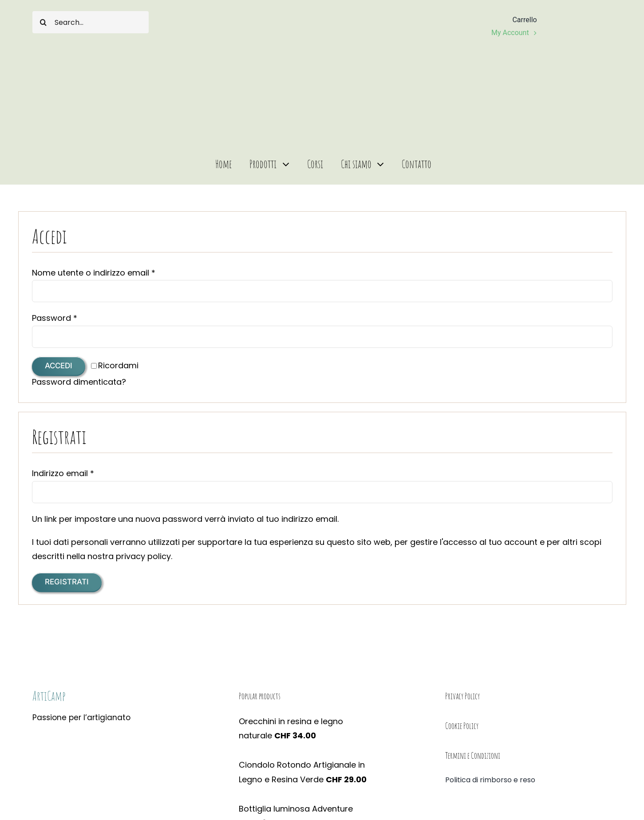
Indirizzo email (63, 473)
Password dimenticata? (79, 382)
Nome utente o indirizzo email (94, 273)
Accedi (59, 366)
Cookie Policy (462, 726)
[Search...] (91, 22)
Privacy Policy (462, 696)
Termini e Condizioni (473, 755)
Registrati (67, 582)
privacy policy (143, 556)
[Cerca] (43, 22)
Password (55, 318)
